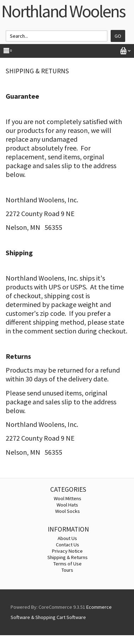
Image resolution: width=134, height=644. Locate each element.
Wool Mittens (68, 498)
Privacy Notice (67, 551)
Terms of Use (68, 564)
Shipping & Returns (68, 557)
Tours (67, 570)
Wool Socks (68, 511)
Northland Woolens (63, 11)
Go (118, 36)
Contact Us (68, 545)
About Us (67, 538)
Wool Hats (67, 505)
